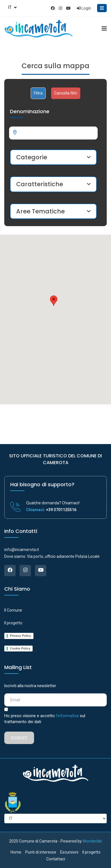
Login (84, 8)
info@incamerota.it (22, 550)
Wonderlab (92, 841)
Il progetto (13, 623)
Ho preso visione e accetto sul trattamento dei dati (45, 719)
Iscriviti (19, 738)
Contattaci (56, 859)
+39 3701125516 (61, 510)
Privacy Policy (21, 636)
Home (16, 852)
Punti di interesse (41, 852)
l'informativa (67, 716)
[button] (54, 301)
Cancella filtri (66, 93)
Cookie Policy (20, 648)
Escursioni (69, 852)
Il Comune (13, 610)
